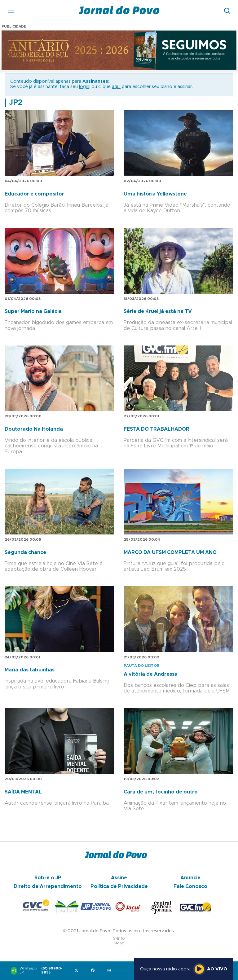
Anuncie (190, 878)
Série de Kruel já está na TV (158, 311)
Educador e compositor (34, 194)
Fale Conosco (190, 886)
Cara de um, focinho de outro (161, 792)
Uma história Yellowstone (155, 194)
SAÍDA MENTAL (23, 792)
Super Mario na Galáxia (33, 311)
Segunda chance (25, 552)
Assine (119, 878)
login (84, 87)
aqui (116, 87)
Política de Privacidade (119, 886)
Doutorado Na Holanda (34, 429)
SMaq (119, 943)
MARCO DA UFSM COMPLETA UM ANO (170, 552)
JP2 (16, 103)
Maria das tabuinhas (30, 670)
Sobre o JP (48, 878)
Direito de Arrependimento (48, 886)
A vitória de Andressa (151, 674)
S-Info (119, 939)
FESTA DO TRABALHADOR (156, 429)
